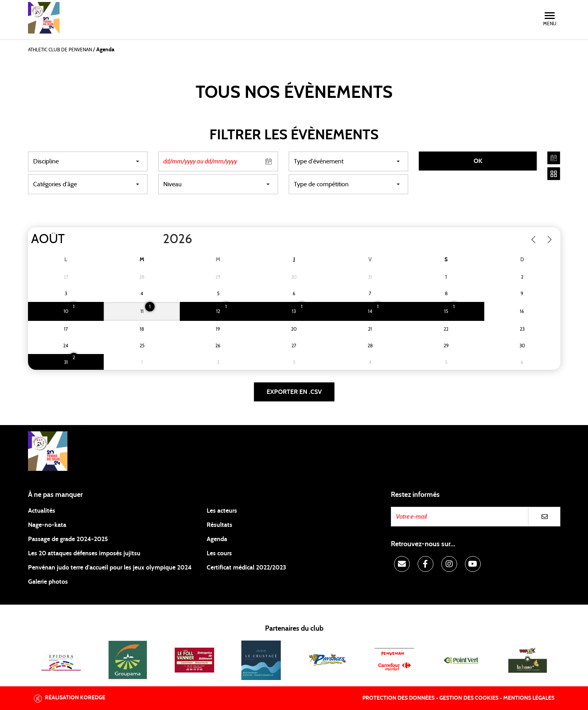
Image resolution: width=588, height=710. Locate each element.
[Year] (156, 239)
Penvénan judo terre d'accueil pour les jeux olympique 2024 (110, 568)
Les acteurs (222, 511)
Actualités (42, 511)
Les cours (219, 553)
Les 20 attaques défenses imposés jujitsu (84, 553)
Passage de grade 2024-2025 (68, 539)
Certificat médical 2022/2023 (246, 568)
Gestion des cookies (469, 698)
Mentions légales (529, 698)
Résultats (219, 525)
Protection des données (399, 698)
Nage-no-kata (47, 525)
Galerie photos (48, 582)
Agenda (217, 539)
